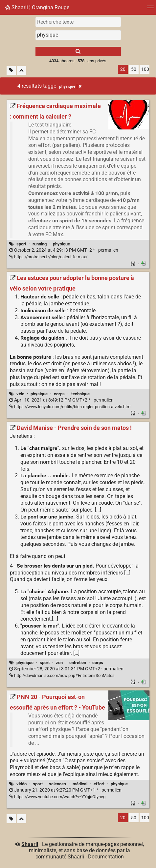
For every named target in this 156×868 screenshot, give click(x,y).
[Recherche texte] (78, 22)
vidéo (22, 784)
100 (145, 69)
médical (80, 784)
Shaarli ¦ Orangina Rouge (37, 7)
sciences (57, 784)
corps (59, 394)
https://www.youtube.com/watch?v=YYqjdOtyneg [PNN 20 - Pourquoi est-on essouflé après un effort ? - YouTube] (57, 797)
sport (21, 244)
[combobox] (78, 35)
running (40, 244)
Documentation (106, 857)
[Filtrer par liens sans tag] (11, 70)
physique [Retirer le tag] (70, 86)
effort (99, 784)
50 (134, 69)
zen (59, 663)
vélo (20, 394)
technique (80, 394)
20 (123, 69)
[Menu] (150, 9)
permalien (64, 250)
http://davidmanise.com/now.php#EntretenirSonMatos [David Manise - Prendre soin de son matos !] (62, 675)
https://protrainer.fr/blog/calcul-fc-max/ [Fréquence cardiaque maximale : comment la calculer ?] (48, 257)
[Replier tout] (22, 70)
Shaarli (30, 844)
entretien (78, 663)
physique (61, 244)
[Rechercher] (78, 52)
